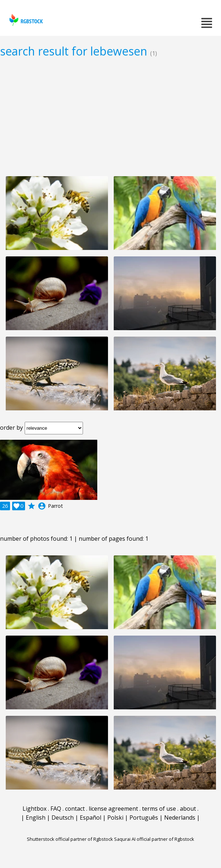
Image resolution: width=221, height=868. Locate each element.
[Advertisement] (111, 117)
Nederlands (180, 818)
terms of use (159, 809)
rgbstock (25, 20)
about (188, 809)
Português (144, 818)
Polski (115, 818)
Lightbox (35, 809)
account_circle (42, 506)
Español (90, 818)
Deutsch (63, 818)
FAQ (56, 809)
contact (75, 809)
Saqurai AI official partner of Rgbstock (154, 839)
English (36, 818)
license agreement (113, 809)
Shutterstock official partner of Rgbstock (70, 839)
